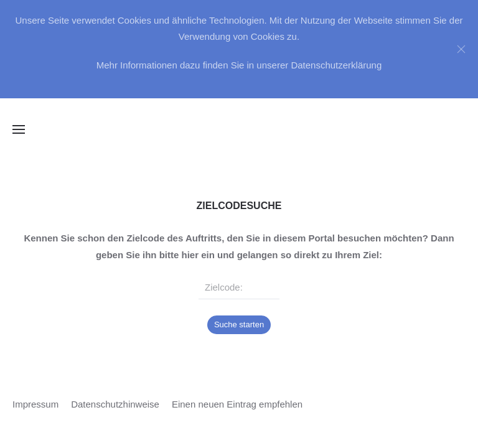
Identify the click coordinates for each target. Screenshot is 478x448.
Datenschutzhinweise (115, 404)
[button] (19, 129)
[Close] (461, 49)
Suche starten (239, 324)
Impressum (35, 404)
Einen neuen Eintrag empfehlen (237, 404)
